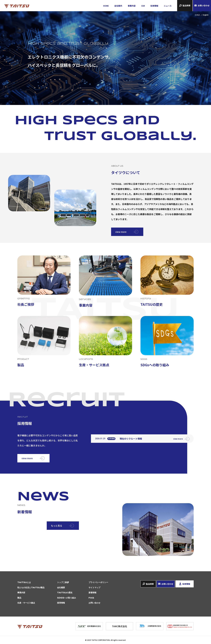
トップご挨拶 (63, 582)
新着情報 (92, 593)
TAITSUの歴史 (65, 593)
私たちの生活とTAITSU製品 (31, 588)
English (206, 15)
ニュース (168, 6)
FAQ (91, 598)
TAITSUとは (24, 582)
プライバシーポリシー (98, 582)
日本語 (197, 15)
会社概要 (61, 588)
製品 (19, 598)
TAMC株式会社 (119, 626)
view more (121, 232)
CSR (143, 6)
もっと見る (57, 526)
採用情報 (154, 6)
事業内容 (132, 6)
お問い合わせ (204, 5)
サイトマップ (94, 588)
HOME (106, 6)
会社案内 (118, 6)
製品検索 (187, 5)
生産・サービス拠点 (26, 603)
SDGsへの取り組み (67, 598)
